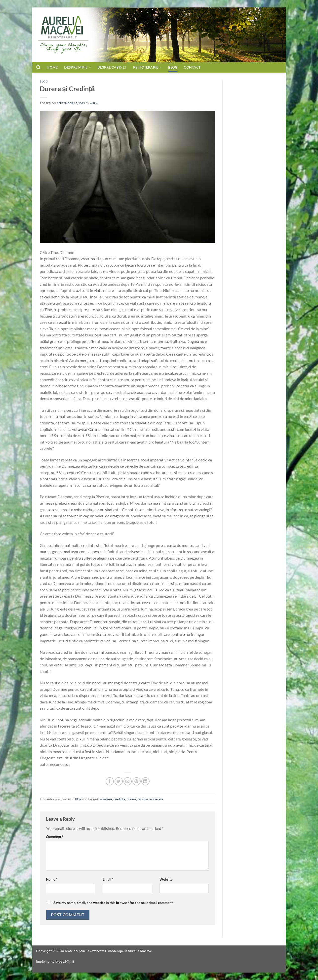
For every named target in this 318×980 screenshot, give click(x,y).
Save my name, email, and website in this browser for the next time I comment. (113, 903)
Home (52, 67)
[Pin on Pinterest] (137, 781)
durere (131, 799)
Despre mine (78, 67)
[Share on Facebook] (110, 781)
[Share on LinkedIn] (145, 781)
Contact (198, 67)
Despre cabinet (112, 67)
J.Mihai (68, 961)
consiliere (105, 799)
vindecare (156, 799)
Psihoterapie (147, 67)
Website (166, 879)
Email (108, 879)
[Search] (38, 67)
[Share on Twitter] (119, 781)
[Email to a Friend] (128, 781)
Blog (173, 67)
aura (94, 103)
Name (52, 879)
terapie (143, 799)
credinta (119, 799)
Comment (55, 837)
